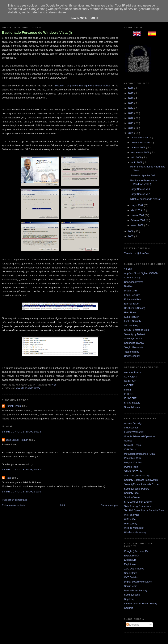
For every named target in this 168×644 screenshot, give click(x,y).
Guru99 (128, 441)
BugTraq (129, 599)
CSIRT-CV (130, 381)
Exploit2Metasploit (134, 432)
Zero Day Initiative (134, 569)
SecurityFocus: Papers (137, 489)
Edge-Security (132, 295)
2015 (131, 103)
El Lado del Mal (133, 299)
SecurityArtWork (133, 338)
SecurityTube (131, 493)
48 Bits (128, 269)
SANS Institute (132, 403)
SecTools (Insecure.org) (137, 475)
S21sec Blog (131, 325)
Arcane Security (133, 423)
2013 (131, 113)
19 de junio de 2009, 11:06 (22, 492)
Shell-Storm (131, 573)
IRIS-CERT (130, 398)
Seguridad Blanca (134, 343)
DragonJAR (130, 291)
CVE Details (131, 577)
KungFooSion (132, 317)
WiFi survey (131, 524)
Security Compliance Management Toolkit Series (82, 86)
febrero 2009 (138, 220)
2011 (131, 123)
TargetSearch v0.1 (140, 194)
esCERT (129, 385)
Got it (94, 18)
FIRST (128, 390)
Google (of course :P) (136, 551)
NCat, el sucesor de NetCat (145, 199)
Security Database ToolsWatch (141, 480)
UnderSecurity (132, 356)
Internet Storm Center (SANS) (141, 603)
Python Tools (131, 467)
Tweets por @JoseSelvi (137, 253)
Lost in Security (133, 321)
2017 (131, 93)
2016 (131, 98)
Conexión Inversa (134, 282)
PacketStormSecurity (136, 590)
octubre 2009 (139, 147)
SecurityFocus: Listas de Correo (142, 484)
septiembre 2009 (141, 152)
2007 (131, 236)
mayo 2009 (137, 205)
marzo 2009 (138, 215)
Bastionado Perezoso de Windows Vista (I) (37, 33)
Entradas (133, 625)
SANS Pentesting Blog (136, 330)
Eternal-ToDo (131, 304)
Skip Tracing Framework (137, 506)
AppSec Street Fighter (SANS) (141, 273)
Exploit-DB (130, 560)
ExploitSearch (132, 556)
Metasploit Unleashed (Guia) (140, 454)
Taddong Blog (132, 352)
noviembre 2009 (140, 142)
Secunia (129, 608)
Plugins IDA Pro (133, 462)
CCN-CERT (131, 377)
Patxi (9, 478)
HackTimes (130, 312)
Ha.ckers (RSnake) (135, 308)
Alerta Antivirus (132, 372)
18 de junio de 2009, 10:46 (22, 470)
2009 (131, 133)
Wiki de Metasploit (134, 528)
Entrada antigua (110, 505)
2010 (131, 128)
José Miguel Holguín (17, 440)
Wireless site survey (135, 532)
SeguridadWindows (28, 388)
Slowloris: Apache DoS (143, 175)
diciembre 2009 (140, 137)
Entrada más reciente (14, 505)
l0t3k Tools (130, 449)
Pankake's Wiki (132, 458)
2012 (131, 118)
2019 (131, 88)
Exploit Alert (131, 564)
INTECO (129, 394)
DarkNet (129, 286)
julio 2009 (137, 157)
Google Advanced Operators (140, 436)
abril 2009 (137, 210)
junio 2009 (137, 162)
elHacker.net (131, 428)
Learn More (79, 18)
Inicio (63, 505)
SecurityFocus (132, 407)
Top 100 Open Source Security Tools (144, 510)
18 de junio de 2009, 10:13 (22, 432)
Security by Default (134, 334)
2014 (131, 108)
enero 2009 (138, 225)
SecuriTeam (131, 586)
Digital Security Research (138, 582)
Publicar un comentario (15, 500)
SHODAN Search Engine (138, 502)
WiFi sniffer (130, 519)
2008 (131, 231)
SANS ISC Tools (133, 471)
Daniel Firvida (14, 406)
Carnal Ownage (133, 278)
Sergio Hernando (133, 347)
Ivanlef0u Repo (132, 445)
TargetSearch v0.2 (140, 189)
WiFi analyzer (132, 515)
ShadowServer (132, 497)
